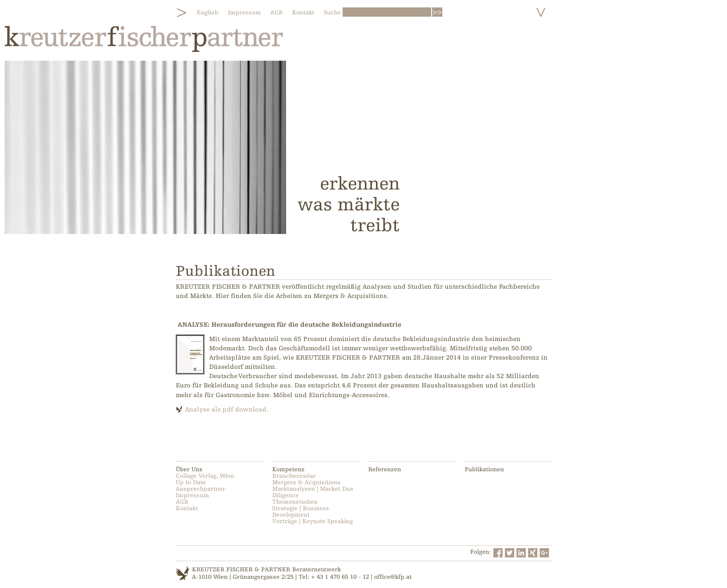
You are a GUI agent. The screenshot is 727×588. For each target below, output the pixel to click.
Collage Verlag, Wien (205, 476)
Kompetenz (288, 469)
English (207, 13)
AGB (277, 13)
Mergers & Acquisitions (306, 482)
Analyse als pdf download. (227, 409)
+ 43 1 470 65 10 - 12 (340, 577)
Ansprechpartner (201, 489)
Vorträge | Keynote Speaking (312, 521)
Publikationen (484, 469)
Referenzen (385, 469)
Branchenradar (294, 476)
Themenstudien (295, 502)
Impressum (244, 13)
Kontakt (303, 13)
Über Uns (189, 469)
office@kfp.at (393, 577)
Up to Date (191, 482)
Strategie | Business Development (301, 512)
